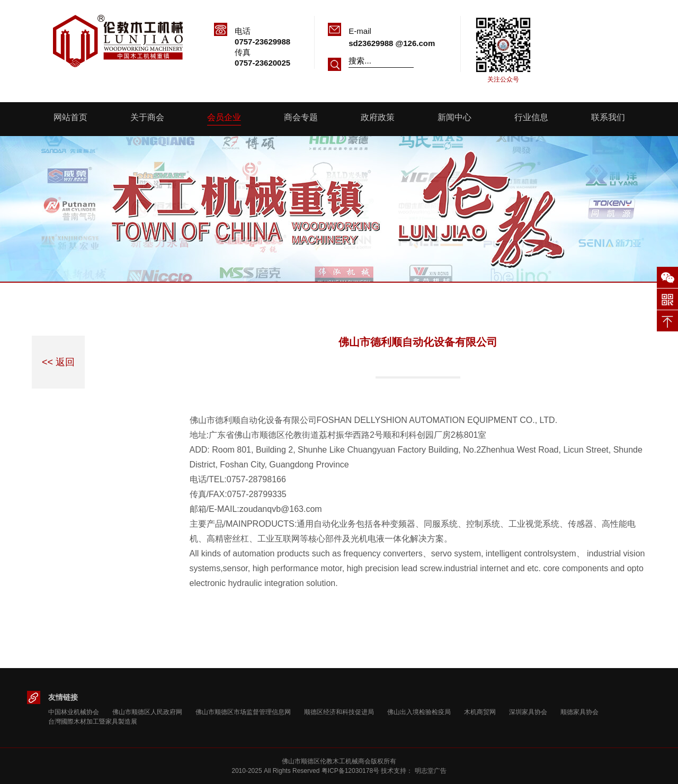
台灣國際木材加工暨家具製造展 (93, 722)
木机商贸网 (480, 712)
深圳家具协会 (528, 712)
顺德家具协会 (579, 712)
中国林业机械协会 (74, 712)
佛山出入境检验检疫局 (419, 712)
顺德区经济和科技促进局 (339, 712)
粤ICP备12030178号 (350, 771)
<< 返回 (58, 362)
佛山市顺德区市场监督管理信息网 (243, 712)
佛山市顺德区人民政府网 (147, 712)
